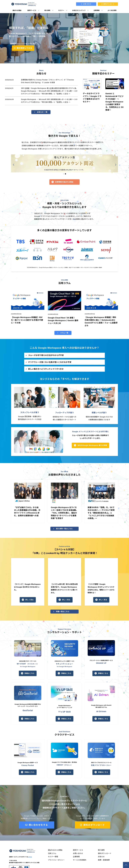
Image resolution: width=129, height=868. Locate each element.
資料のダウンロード (94, 826)
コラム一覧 (64, 333)
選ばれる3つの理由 (55, 851)
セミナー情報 (53, 857)
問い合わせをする (38, 826)
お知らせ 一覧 (43, 113)
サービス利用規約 (80, 861)
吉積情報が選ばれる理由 (64, 183)
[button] (64, 174)
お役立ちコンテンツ (79, 10)
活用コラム (52, 854)
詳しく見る (29, 600)
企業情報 (97, 10)
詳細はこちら (30, 674)
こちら (30, 858)
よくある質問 (112, 10)
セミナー (61, 10)
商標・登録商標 (104, 861)
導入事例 (47, 10)
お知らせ (101, 857)
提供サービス (32, 10)
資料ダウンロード (105, 854)
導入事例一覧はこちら (64, 529)
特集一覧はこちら (63, 612)
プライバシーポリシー (56, 861)
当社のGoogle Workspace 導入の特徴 (92, 446)
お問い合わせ (78, 854)
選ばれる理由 (17, 10)
